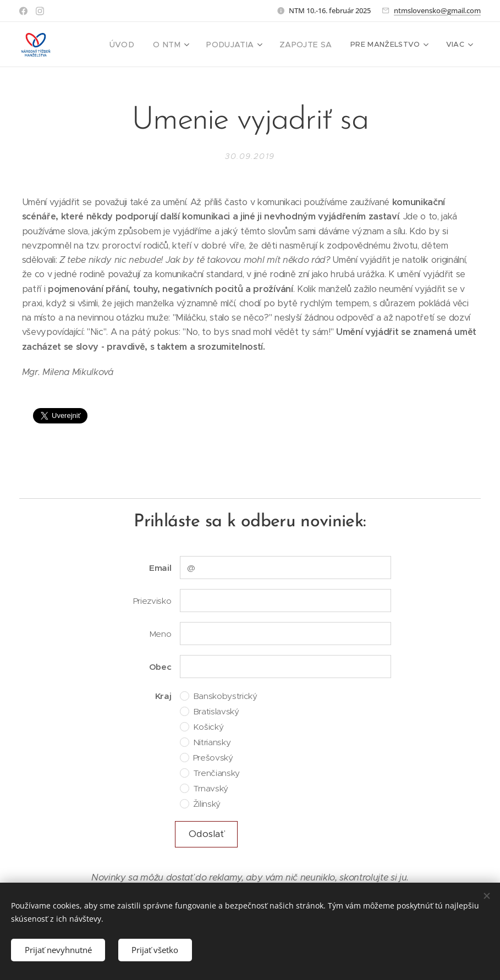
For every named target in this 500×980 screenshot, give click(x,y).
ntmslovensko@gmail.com (437, 10)
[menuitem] (132, 45)
